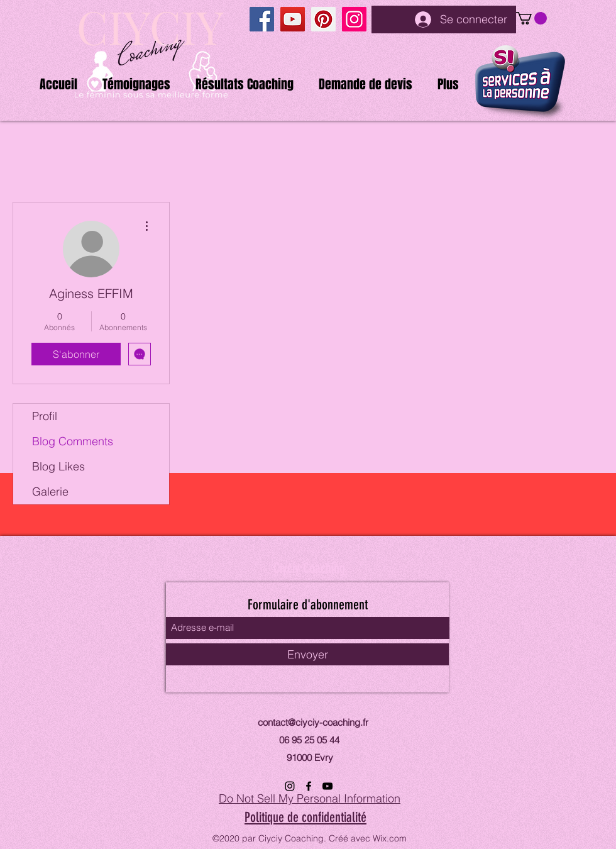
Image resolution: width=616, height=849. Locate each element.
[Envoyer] (307, 654)
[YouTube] (293, 19)
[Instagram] (354, 19)
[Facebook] (262, 19)
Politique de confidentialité (305, 817)
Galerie (50, 491)
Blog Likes (58, 466)
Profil (45, 416)
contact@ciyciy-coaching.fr (313, 722)
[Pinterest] (323, 19)
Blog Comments (73, 441)
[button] (531, 18)
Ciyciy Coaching (309, 568)
